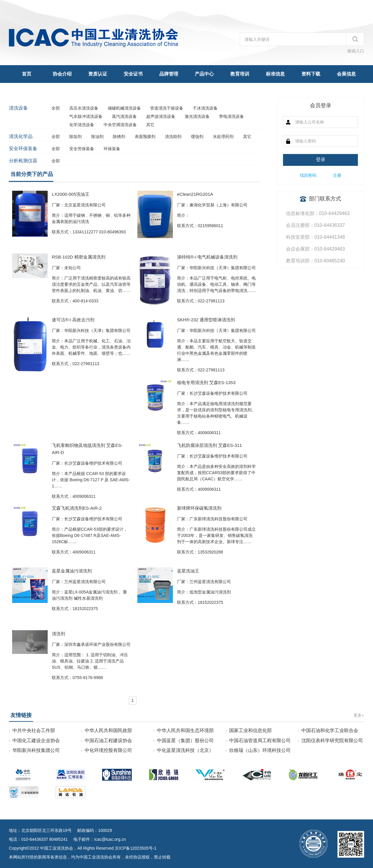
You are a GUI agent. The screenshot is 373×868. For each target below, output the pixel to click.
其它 (150, 125)
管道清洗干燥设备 (167, 108)
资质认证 (98, 74)
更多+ (359, 715)
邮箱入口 (356, 51)
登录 (321, 159)
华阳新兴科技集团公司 (36, 750)
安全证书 (133, 74)
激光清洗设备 (198, 116)
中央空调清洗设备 (121, 125)
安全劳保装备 (82, 149)
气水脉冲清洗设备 (86, 116)
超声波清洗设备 (161, 116)
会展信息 (346, 74)
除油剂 (98, 137)
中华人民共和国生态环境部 (185, 730)
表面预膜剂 (146, 137)
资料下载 (311, 74)
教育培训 (240, 74)
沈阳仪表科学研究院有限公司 (332, 741)
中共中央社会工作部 (34, 730)
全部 (56, 108)
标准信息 (275, 74)
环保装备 (112, 149)
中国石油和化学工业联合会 (330, 730)
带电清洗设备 (231, 116)
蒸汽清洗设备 (125, 116)
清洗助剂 (174, 137)
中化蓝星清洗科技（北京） (185, 750)
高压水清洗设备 (84, 108)
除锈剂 (120, 137)
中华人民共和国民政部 (108, 730)
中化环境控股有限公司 (108, 750)
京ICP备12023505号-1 (136, 848)
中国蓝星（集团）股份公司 (185, 741)
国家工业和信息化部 (250, 730)
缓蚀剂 (198, 137)
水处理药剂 (224, 137)
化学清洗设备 (82, 125)
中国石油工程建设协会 (108, 741)
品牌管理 (169, 74)
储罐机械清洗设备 (125, 108)
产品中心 (204, 74)
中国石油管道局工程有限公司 (260, 741)
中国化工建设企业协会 (36, 741)
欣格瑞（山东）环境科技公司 (260, 750)
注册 (337, 175)
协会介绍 (62, 74)
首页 (27, 74)
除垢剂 (76, 137)
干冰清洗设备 (205, 108)
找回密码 (308, 175)
